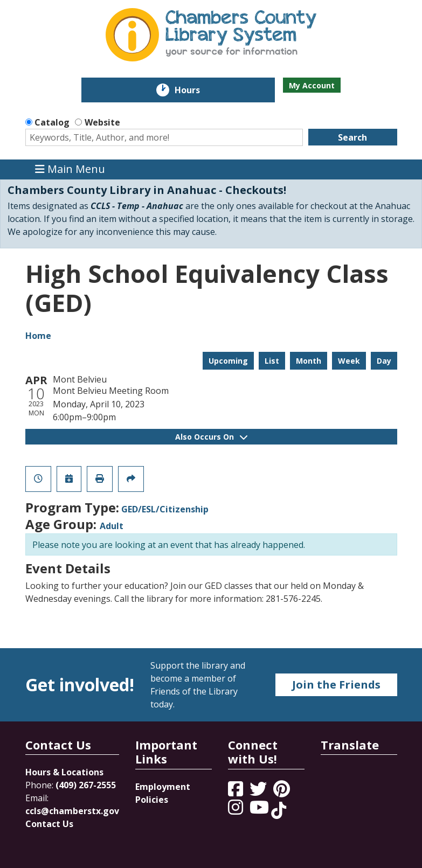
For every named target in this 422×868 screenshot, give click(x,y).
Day (384, 361)
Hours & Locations (64, 772)
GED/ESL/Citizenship (165, 509)
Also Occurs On (211, 437)
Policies (152, 800)
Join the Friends (336, 685)
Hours (195, 90)
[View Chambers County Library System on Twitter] (259, 792)
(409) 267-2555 (86, 785)
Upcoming (228, 361)
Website (102, 122)
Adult (112, 526)
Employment (163, 787)
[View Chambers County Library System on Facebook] (237, 792)
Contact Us (49, 824)
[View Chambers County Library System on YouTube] (260, 810)
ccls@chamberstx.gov (72, 811)
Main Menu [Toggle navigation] (70, 169)
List (272, 361)
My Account (312, 85)
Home (38, 336)
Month (309, 361)
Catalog (52, 122)
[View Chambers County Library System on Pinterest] (283, 792)
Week (349, 361)
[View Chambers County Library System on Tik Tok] (279, 810)
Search (352, 137)
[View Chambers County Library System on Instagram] (237, 810)
